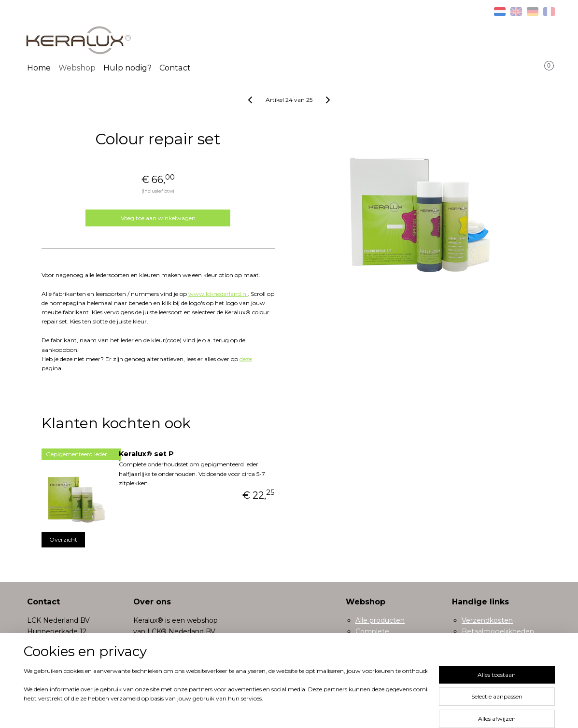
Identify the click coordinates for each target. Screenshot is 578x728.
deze (246, 359)
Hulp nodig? (127, 68)
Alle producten (380, 620)
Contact (175, 68)
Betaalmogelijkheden (498, 631)
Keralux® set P (146, 454)
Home (39, 68)
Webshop (77, 68)
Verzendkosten (487, 620)
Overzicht (63, 539)
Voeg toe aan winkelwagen (158, 218)
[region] (226, 695)
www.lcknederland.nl (218, 294)
